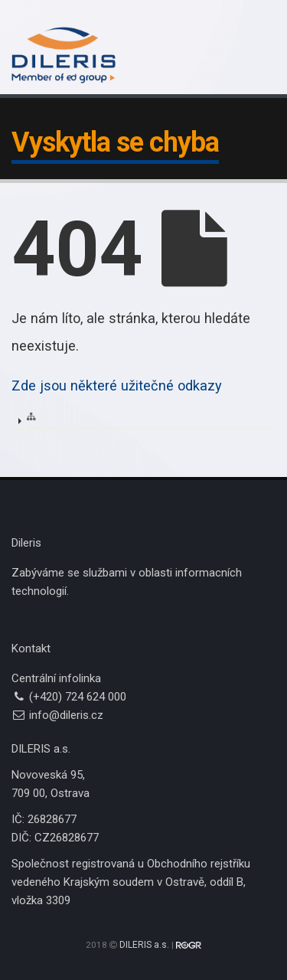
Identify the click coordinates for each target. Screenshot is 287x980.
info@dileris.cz (66, 715)
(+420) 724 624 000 (78, 697)
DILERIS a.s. (144, 945)
